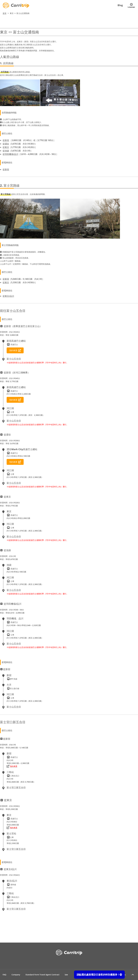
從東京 (6, 147)
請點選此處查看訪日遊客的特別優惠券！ (99, 975)
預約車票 (15, 350)
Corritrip (16, 5)
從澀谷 (6, 144)
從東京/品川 (8, 296)
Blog (120, 5)
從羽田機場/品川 (10, 154)
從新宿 (6, 140)
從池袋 (6, 151)
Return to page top (133, 975)
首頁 (5, 13)
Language (131, 5)
